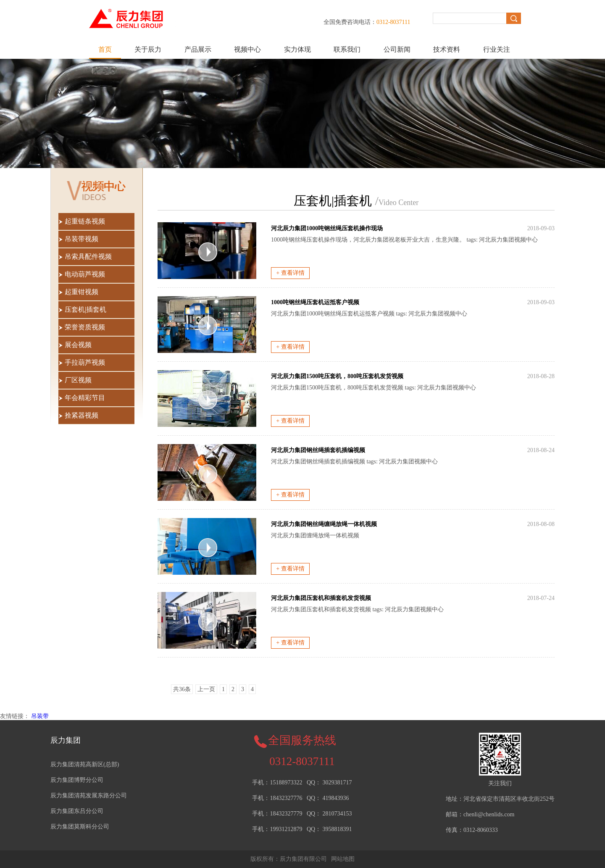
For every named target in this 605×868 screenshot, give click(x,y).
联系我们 (347, 49)
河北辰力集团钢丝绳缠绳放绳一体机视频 (324, 524)
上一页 (206, 689)
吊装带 (40, 716)
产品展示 (198, 49)
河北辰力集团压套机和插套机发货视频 (321, 598)
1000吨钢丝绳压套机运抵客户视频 (315, 302)
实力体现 (297, 49)
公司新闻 (397, 49)
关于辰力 (148, 49)
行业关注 (497, 49)
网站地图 (343, 859)
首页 (105, 49)
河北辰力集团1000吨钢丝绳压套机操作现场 (327, 228)
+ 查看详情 (290, 273)
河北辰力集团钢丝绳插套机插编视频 (318, 450)
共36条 (182, 689)
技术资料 (447, 49)
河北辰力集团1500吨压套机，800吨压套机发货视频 (337, 376)
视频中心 (247, 49)
